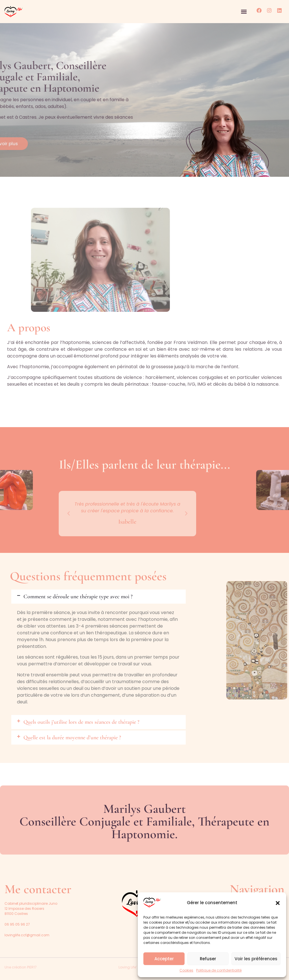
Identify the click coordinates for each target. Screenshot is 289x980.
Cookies (186, 970)
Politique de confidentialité (219, 970)
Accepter (164, 959)
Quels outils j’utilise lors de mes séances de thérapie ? (81, 722)
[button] (278, 903)
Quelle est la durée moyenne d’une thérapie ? (72, 738)
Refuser (208, 959)
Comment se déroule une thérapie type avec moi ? (78, 597)
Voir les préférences (256, 959)
